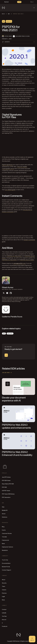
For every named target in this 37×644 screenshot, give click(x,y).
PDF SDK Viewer (6, 481)
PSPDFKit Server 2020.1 (27, 260)
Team (4, 586)
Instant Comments (29, 240)
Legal (3, 597)
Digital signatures (7, 165)
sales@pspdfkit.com (19, 263)
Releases (10, 333)
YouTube (4, 616)
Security (4, 583)
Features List (5, 540)
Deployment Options (7, 547)
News (3, 544)
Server (4, 514)
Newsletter (5, 550)
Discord (4, 620)
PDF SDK (4, 487)
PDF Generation (6, 497)
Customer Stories (7, 533)
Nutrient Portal (6, 567)
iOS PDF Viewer (6, 491)
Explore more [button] (7, 373)
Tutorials (4, 537)
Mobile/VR (5, 510)
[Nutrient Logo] (3, 8)
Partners (4, 593)
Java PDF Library (6, 477)
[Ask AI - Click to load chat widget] (32, 639)
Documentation (6, 563)
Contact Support (7, 570)
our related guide (10, 190)
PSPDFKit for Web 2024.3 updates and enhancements (16, 426)
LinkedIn (4, 613)
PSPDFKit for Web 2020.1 (14, 256)
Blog (3, 527)
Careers (4, 590)
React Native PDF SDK (8, 484)
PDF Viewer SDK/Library (8, 494)
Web (4, 333)
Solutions (5, 517)
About (4, 580)
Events (4, 530)
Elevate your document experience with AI (14, 399)
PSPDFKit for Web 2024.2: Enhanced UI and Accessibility (17, 454)
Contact (4, 610)
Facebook (5, 626)
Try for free (5, 560)
